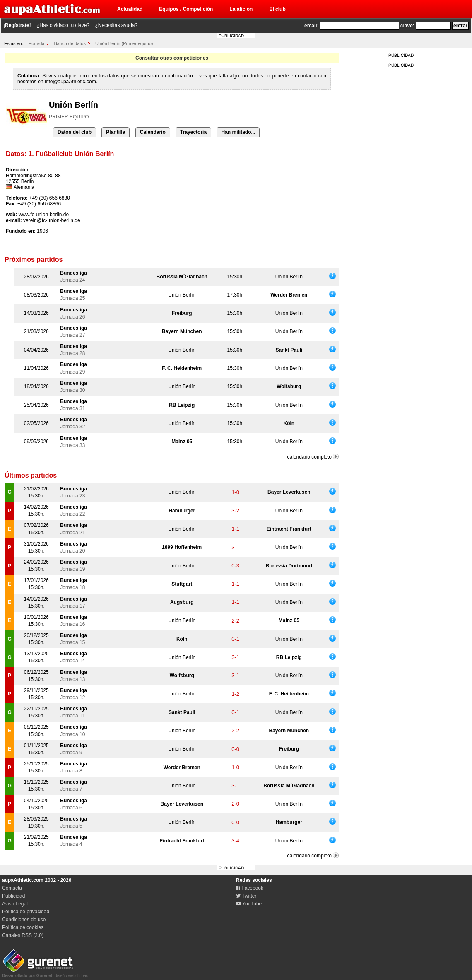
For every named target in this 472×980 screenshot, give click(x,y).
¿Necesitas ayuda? (116, 25)
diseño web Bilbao (45, 973)
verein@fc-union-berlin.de (52, 220)
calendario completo (309, 457)
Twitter (246, 896)
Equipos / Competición (186, 9)
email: (312, 26)
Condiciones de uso (24, 920)
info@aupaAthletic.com (70, 82)
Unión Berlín (289, 277)
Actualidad (130, 9)
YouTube (249, 904)
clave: (407, 26)
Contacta (12, 888)
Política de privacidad (26, 912)
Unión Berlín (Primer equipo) (124, 43)
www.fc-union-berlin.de (44, 215)
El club (277, 9)
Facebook (250, 888)
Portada (37, 43)
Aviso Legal (15, 904)
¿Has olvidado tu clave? (63, 25)
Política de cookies (23, 927)
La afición (241, 9)
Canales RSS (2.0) (23, 935)
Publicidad (13, 896)
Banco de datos (70, 43)
